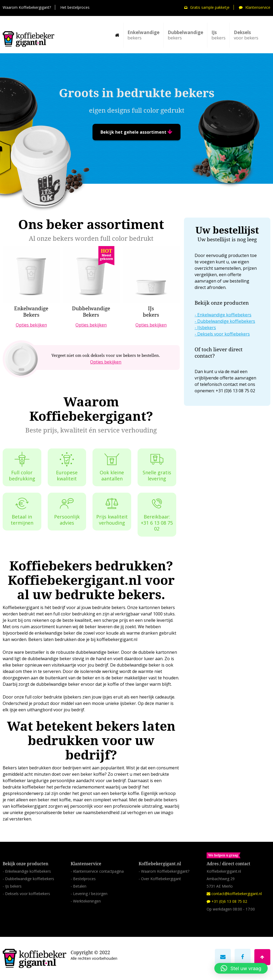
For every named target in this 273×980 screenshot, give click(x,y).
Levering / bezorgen (90, 894)
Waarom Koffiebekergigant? (27, 7)
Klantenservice (255, 7)
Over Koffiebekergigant (161, 879)
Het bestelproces (75, 7)
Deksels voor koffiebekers (224, 334)
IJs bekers (13, 886)
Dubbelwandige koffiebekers (226, 321)
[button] (241, 968)
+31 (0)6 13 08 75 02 (227, 901)
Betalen (80, 886)
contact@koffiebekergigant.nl (234, 894)
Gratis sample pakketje (207, 7)
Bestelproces (84, 879)
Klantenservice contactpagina (98, 871)
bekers (143, 35)
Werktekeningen (87, 901)
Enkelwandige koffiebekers (224, 315)
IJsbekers (207, 328)
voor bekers (246, 35)
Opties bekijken (106, 362)
